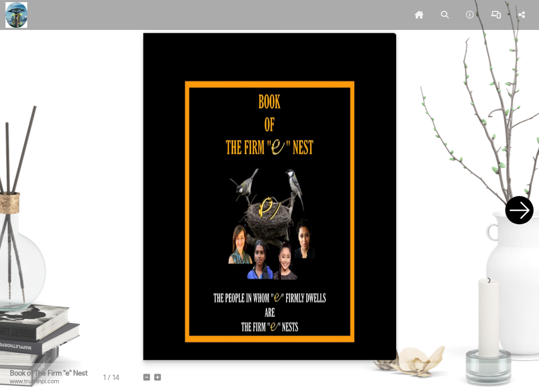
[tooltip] (419, 15)
